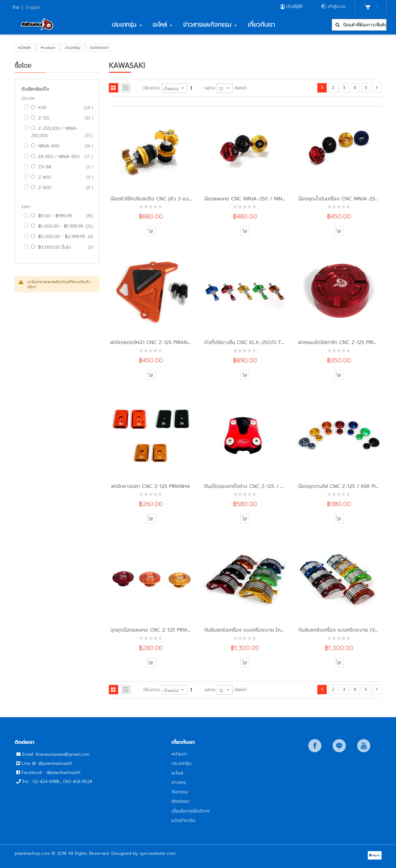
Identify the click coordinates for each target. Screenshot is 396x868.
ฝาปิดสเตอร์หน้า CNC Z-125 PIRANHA (153, 342)
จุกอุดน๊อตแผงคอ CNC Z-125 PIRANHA (154, 630)
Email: (29, 754)
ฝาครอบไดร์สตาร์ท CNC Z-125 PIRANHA (343, 342)
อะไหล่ (177, 773)
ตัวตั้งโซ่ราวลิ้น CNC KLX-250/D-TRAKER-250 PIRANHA (268, 342)
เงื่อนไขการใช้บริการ (191, 811)
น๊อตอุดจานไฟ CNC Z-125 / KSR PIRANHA (346, 486)
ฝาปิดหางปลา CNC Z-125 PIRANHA (151, 486)
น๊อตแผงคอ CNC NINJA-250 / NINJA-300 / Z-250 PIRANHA (274, 199)
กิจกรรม (180, 792)
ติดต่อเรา (180, 801)
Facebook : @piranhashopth (51, 773)
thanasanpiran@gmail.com (62, 754)
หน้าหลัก (25, 48)
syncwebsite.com (158, 853)
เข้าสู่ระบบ (337, 6)
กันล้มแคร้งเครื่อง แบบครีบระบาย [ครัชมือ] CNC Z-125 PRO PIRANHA (280, 630)
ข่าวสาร (179, 782)
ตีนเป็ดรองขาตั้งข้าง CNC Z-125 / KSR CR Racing (260, 486)
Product (48, 48)
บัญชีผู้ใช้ (294, 6)
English (33, 7)
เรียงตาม (152, 88)
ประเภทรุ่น (73, 48)
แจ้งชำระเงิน (183, 820)
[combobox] (359, 25)
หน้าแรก (179, 754)
